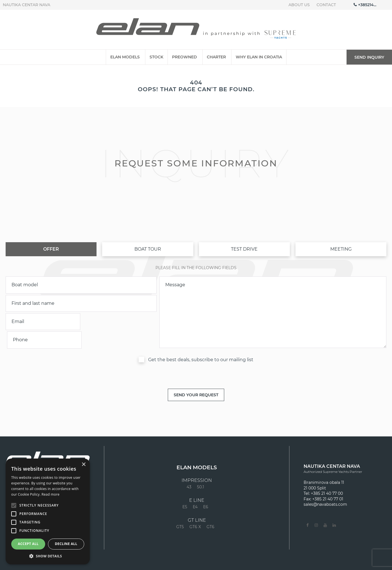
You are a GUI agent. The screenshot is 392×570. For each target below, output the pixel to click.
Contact (326, 5)
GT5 (180, 509)
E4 (195, 489)
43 (189, 469)
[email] (43, 322)
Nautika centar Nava (27, 5)
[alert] (48, 511)
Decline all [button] (66, 544)
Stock (156, 57)
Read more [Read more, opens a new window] (51, 494)
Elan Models (125, 57)
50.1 (200, 469)
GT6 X (195, 509)
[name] (81, 303)
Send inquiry (369, 57)
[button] (48, 556)
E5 (185, 489)
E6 (206, 489)
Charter (216, 57)
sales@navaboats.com (325, 486)
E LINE (197, 482)
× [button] (83, 465)
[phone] (120, 322)
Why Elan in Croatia (259, 57)
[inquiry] (273, 303)
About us (299, 5)
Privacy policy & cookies (353, 564)
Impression (197, 462)
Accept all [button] (28, 544)
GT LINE (197, 502)
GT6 (210, 509)
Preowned (184, 57)
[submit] (196, 376)
